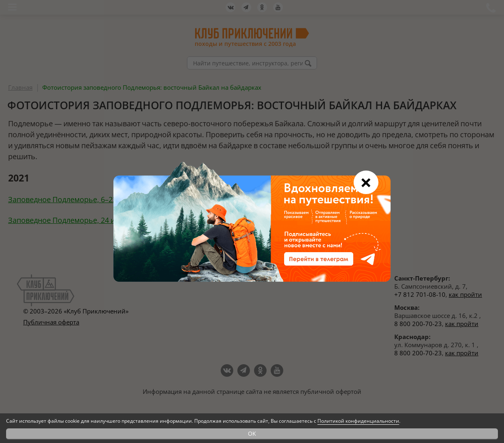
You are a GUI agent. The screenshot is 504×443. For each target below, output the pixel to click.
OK (252, 433)
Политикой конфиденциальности (358, 421)
